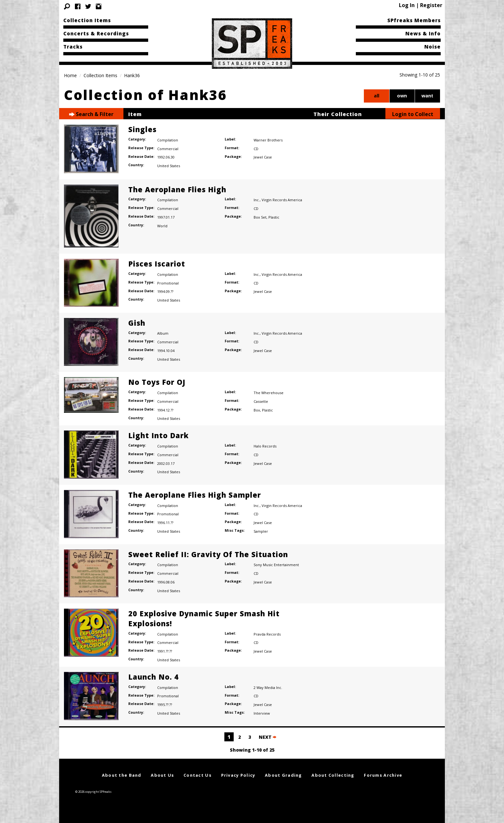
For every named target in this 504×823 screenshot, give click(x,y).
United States (169, 166)
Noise (432, 47)
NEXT (268, 737)
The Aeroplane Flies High (177, 189)
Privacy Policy (238, 775)
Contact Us (198, 775)
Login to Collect (413, 114)
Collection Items (87, 20)
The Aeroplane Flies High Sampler (195, 495)
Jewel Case (263, 157)
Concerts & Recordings (96, 33)
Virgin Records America (282, 200)
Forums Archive (383, 775)
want (427, 96)
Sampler (261, 531)
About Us (162, 775)
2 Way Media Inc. (268, 687)
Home (70, 75)
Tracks (73, 47)
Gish (137, 323)
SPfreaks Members (414, 20)
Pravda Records (267, 634)
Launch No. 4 (153, 677)
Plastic (274, 217)
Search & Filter (91, 114)
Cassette (261, 401)
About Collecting (333, 775)
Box (257, 410)
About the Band (122, 775)
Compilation (168, 140)
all (377, 96)
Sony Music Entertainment (276, 565)
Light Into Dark (158, 435)
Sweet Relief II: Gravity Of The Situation (208, 554)
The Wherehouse (269, 393)
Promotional (168, 283)
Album (163, 333)
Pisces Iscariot (157, 264)
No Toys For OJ (157, 382)
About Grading (283, 775)
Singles (142, 129)
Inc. (257, 200)
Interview (262, 713)
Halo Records (265, 446)
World (162, 226)
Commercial (168, 149)
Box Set (260, 217)
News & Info (423, 33)
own (402, 96)
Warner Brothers (268, 140)
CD (256, 149)
